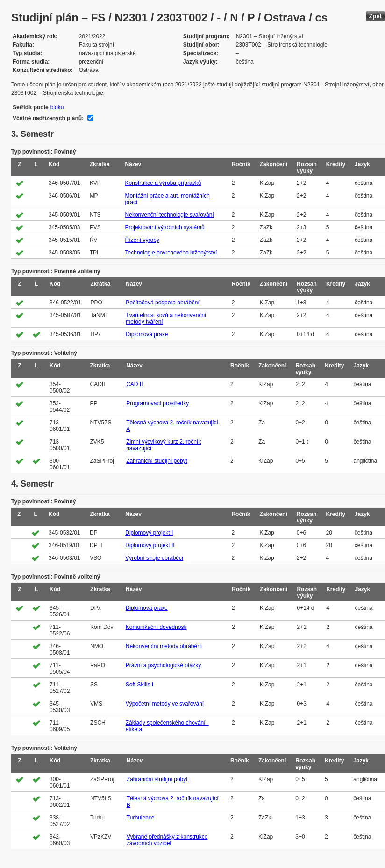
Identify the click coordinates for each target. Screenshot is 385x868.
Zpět (375, 16)
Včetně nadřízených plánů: (48, 118)
